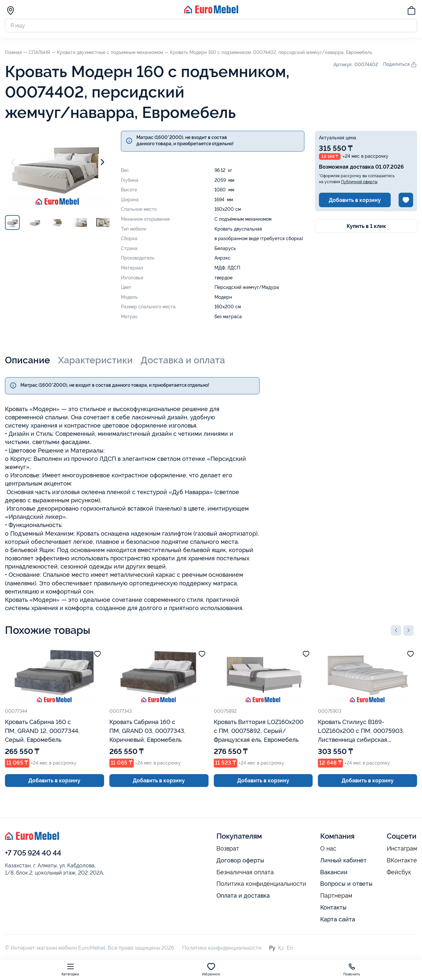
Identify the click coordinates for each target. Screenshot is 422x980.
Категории (70, 969)
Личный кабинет (343, 860)
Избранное (211, 969)
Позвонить (352, 969)
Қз (281, 948)
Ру (272, 948)
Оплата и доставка (243, 896)
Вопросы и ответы (346, 884)
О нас (328, 849)
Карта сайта (338, 919)
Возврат (228, 849)
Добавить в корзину (355, 200)
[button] (396, 630)
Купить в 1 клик (366, 226)
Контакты (333, 907)
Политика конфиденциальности (261, 884)
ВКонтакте (402, 860)
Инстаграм (402, 849)
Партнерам (336, 896)
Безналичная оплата (245, 872)
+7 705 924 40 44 (33, 853)
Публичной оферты (359, 182)
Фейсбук (399, 872)
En (290, 948)
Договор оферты (240, 860)
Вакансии (334, 872)
